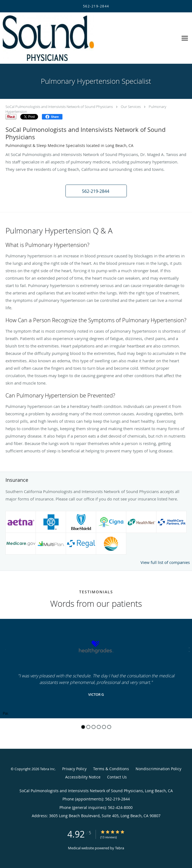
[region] (96, 669)
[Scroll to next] (188, 649)
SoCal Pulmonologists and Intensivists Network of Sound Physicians (59, 107)
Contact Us (117, 777)
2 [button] (88, 727)
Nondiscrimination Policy (158, 769)
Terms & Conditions (111, 769)
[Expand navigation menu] (185, 38)
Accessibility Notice (83, 777)
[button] (96, 191)
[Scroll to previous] (4, 649)
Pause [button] (5, 714)
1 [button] (83, 727)
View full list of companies (165, 562)
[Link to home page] (65, 38)
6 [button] (109, 727)
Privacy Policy (74, 769)
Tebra (120, 848)
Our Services (131, 107)
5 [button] (104, 727)
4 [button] (99, 727)
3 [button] (94, 727)
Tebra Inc (47, 769)
